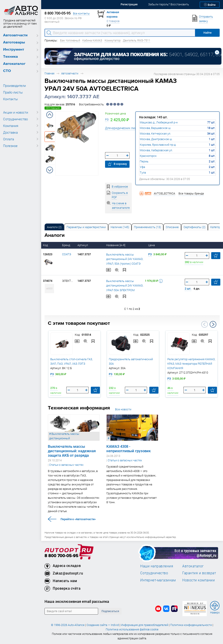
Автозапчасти (15, 35)
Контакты (10, 99)
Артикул (83, 245)
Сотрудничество (15, 119)
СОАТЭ (67, 254)
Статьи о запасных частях (66, 465)
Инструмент (14, 50)
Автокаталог (14, 64)
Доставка (10, 132)
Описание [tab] (172, 227)
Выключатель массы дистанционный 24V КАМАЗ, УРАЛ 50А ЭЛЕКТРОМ (125, 286)
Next (50, 170)
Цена (152, 245)
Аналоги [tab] (54, 227)
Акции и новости (16, 112)
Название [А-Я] (116, 245)
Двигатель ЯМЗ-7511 (137, 40)
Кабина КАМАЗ (92, 40)
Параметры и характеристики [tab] (86, 227)
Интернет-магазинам (158, 580)
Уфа (142, 167)
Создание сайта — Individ (103, 625)
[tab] (54, 227)
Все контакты (81, 13)
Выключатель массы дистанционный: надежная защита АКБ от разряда (72, 451)
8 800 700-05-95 (61, 556)
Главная (49, 73)
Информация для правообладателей (145, 625)
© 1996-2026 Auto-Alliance (68, 625)
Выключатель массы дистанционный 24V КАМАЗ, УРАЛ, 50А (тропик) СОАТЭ (125, 259)
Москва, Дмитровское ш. (156, 139)
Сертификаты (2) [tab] (195, 227)
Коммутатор (113, 40)
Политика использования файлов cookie (132, 629)
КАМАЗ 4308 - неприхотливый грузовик (129, 448)
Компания (11, 126)
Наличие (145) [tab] (120, 227)
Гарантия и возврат (199, 573)
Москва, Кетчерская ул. (155, 134)
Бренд (66, 245)
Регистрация (129, 4)
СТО (7, 71)
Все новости (123, 409)
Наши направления (157, 566)
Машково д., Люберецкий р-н (159, 122)
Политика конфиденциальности (191, 625)
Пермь (144, 161)
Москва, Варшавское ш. (155, 128)
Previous (50, 115)
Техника (10, 57)
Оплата (9, 139)
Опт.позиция (53, 108)
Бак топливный (70, 40)
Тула (143, 173)
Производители (14, 86)
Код (46, 245)
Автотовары (14, 42)
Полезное (10, 146)
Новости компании (199, 580)
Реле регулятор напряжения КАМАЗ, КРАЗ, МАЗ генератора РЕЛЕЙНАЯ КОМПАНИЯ (191, 363)
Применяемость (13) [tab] (147, 227)
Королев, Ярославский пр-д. (158, 145)
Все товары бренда (191, 193)
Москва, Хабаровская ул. (156, 150)
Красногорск (148, 156)
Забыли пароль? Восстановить (169, 4)
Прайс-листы (13, 92)
